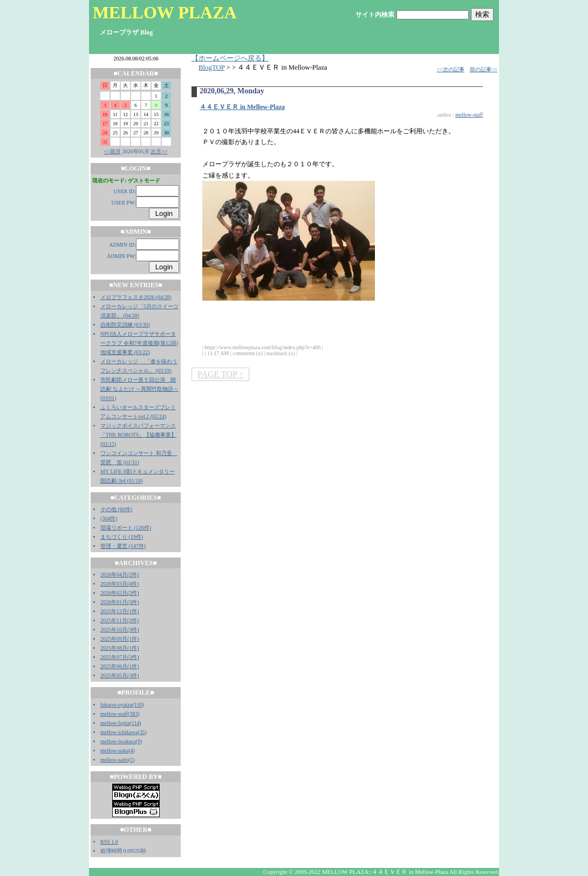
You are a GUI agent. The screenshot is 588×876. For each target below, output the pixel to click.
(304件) (109, 518)
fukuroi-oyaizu (116, 705)
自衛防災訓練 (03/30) (125, 325)
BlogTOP (211, 67)
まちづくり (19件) (122, 537)
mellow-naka (114, 751)
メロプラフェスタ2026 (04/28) (136, 297)
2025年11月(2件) (119, 620)
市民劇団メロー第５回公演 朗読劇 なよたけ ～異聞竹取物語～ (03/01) (139, 389)
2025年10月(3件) (120, 630)
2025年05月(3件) (120, 675)
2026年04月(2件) (120, 575)
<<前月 (112, 151)
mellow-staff (114, 714)
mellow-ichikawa (119, 732)
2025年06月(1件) (120, 666)
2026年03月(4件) (120, 584)
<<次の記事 (450, 69)
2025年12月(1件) (120, 611)
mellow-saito (114, 760)
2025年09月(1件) (120, 639)
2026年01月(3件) (120, 602)
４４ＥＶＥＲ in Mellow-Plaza (242, 107)
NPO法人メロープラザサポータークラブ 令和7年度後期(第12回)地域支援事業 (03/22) (139, 343)
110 (138, 705)
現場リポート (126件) (126, 528)
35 (142, 732)
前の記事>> (484, 69)
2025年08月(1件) (120, 648)
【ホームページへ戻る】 (230, 58)
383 (134, 714)
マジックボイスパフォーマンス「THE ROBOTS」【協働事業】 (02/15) (138, 435)
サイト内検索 (375, 15)
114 (136, 723)
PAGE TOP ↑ (220, 374)
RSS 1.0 (109, 842)
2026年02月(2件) (120, 593)
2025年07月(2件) (120, 657)
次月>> (159, 151)
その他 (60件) (116, 509)
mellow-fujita (115, 723)
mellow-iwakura (118, 741)
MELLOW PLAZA (165, 12)
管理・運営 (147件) (123, 546)
